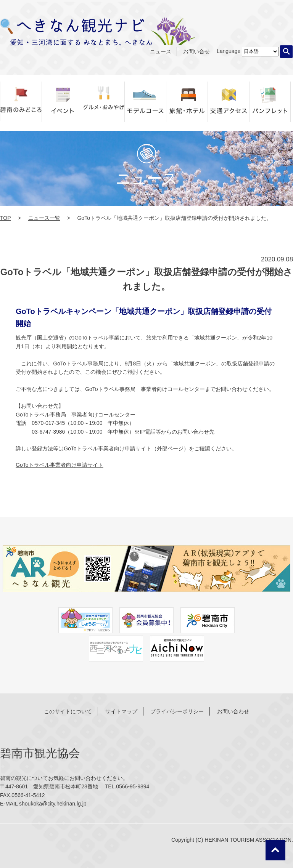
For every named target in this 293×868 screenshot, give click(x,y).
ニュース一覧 (44, 218)
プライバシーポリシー (177, 711)
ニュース (161, 51)
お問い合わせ (233, 711)
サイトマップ (121, 711)
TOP (6, 218)
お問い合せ (196, 51)
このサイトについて (68, 711)
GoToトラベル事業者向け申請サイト (59, 465)
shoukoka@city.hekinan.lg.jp (53, 804)
